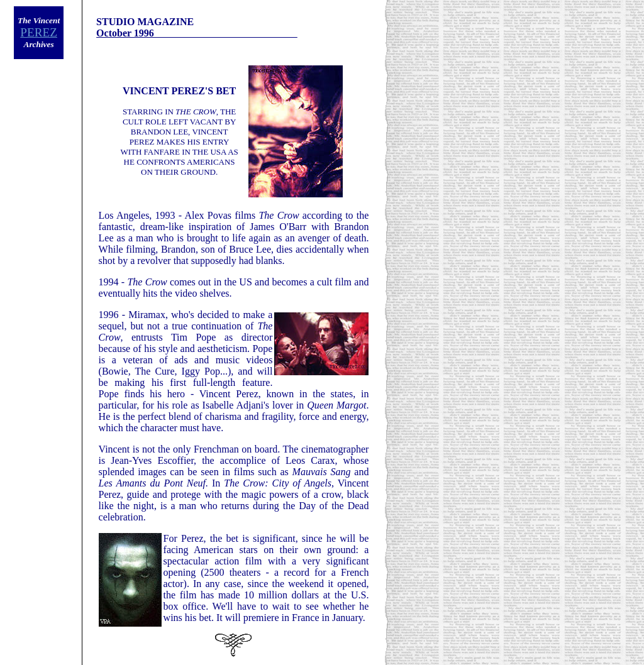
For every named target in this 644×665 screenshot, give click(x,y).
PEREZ (39, 32)
